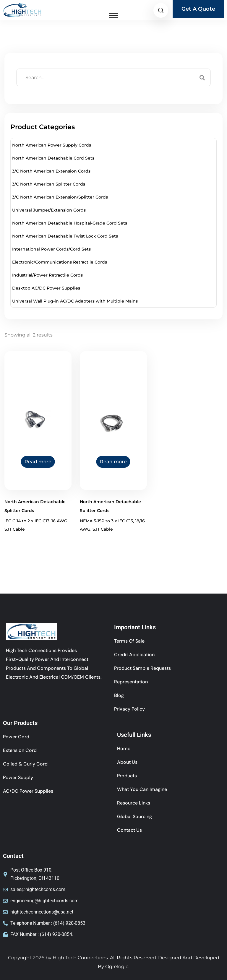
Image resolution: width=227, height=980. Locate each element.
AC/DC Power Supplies (28, 791)
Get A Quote (198, 9)
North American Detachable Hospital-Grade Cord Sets (70, 223)
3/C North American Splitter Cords (49, 184)
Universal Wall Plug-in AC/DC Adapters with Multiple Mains (75, 301)
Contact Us (129, 830)
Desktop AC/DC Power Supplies (46, 288)
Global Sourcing (134, 816)
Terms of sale (129, 641)
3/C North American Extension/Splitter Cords (60, 197)
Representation (131, 682)
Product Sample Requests (142, 668)
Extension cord (20, 750)
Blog (119, 695)
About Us (127, 762)
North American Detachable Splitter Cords (35, 506)
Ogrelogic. (117, 967)
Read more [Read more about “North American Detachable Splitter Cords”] (38, 461)
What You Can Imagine (142, 789)
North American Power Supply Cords (52, 145)
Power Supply (18, 777)
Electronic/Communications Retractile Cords (60, 262)
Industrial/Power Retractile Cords (47, 275)
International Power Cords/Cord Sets (51, 249)
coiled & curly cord (25, 764)
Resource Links (134, 803)
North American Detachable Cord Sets (53, 158)
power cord (16, 737)
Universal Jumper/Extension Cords (49, 210)
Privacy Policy (129, 709)
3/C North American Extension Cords (51, 171)
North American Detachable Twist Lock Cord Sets (65, 236)
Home (124, 749)
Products (127, 776)
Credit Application (134, 655)
